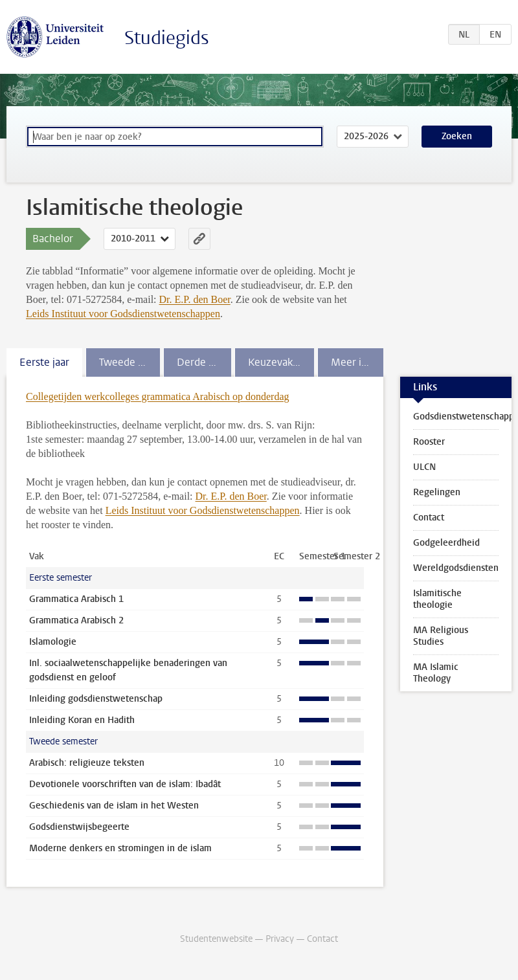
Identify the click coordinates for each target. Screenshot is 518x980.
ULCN (424, 467)
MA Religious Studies (441, 636)
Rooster (429, 442)
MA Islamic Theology (436, 673)
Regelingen (437, 492)
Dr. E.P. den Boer (195, 299)
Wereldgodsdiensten (456, 568)
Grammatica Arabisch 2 (76, 620)
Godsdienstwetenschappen (462, 417)
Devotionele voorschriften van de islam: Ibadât (125, 784)
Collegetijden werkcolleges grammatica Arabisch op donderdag (158, 396)
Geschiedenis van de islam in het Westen (114, 806)
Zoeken (457, 136)
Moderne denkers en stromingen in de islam (120, 848)
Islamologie (53, 642)
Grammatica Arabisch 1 (76, 599)
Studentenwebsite (216, 939)
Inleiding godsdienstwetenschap (96, 699)
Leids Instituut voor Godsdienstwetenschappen (123, 314)
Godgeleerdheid (446, 543)
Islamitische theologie (437, 599)
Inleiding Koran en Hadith (82, 720)
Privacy (280, 939)
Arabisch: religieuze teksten (87, 763)
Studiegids (167, 38)
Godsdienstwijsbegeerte (79, 827)
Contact (429, 518)
